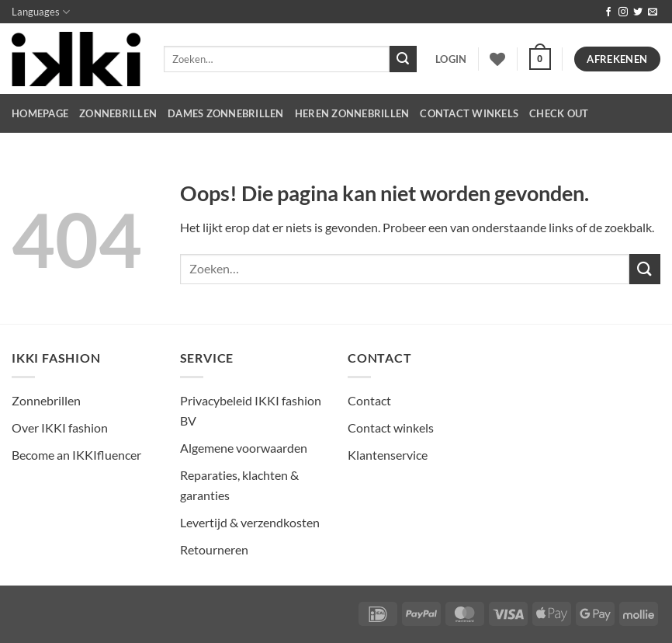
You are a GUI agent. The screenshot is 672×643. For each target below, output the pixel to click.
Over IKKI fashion (60, 428)
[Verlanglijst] (497, 59)
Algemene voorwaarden (244, 448)
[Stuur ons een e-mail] (653, 12)
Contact (369, 400)
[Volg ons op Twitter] (638, 12)
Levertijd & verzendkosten (250, 522)
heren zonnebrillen (352, 113)
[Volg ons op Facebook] (608, 12)
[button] (451, 59)
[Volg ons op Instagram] (623, 12)
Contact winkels (391, 428)
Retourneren (214, 549)
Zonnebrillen (118, 113)
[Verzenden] (403, 59)
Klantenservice (388, 455)
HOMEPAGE (40, 113)
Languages (41, 12)
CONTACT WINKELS (469, 113)
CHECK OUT (559, 113)
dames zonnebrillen (226, 113)
